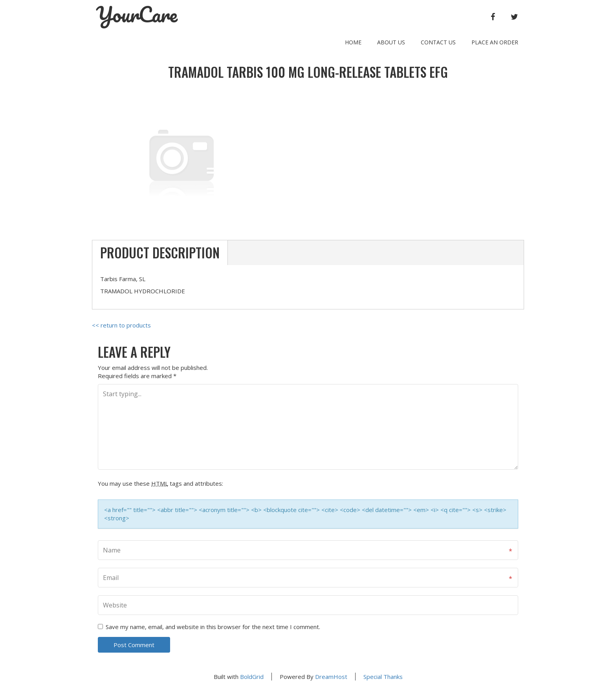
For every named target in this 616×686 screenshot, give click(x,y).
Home (353, 42)
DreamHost (331, 677)
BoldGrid (252, 677)
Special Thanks (383, 677)
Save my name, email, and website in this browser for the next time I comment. (213, 627)
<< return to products (121, 325)
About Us (391, 42)
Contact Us (438, 42)
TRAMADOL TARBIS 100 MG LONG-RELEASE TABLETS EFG (308, 72)
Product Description (160, 253)
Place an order (495, 42)
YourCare (137, 15)
